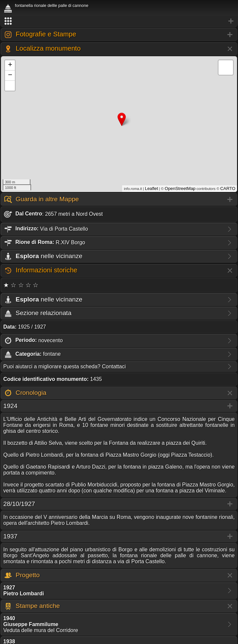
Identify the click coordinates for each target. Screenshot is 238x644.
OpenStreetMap (180, 188)
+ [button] (10, 65)
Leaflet (152, 188)
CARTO (228, 188)
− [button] (10, 75)
